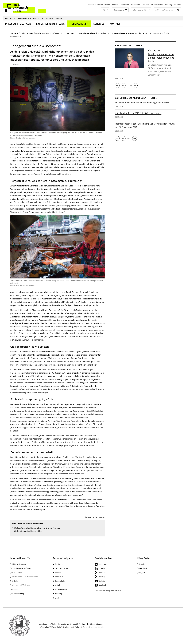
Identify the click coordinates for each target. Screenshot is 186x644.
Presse (15, 589)
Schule (15, 581)
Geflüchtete (17, 573)
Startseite (92, 4)
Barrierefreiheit (157, 4)
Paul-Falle (87, 209)
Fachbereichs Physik (85, 369)
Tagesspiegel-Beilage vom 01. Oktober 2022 (131, 33)
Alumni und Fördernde (21, 585)
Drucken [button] (143, 564)
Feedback (143, 568)
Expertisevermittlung (50, 24)
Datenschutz (136, 4)
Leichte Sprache (104, 4)
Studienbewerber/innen (22, 568)
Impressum (125, 4)
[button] (105, 10)
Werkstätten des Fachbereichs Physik (29, 531)
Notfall (146, 4)
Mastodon (103, 573)
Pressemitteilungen (18, 24)
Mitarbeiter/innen (19, 564)
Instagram (103, 564)
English (142, 573)
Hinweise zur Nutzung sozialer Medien (108, 591)
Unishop (177, 4)
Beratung (168, 4)
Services (99, 24)
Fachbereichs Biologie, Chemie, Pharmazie (61, 161)
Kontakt (115, 4)
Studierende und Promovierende (25, 577)
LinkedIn (102, 568)
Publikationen (79, 24)
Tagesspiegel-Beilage (86, 33)
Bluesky (102, 577)
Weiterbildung (18, 594)
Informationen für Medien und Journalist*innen (34, 18)
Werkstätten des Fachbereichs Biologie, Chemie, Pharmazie (38, 528)
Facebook (102, 585)
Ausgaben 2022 (104, 33)
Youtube (102, 581)
